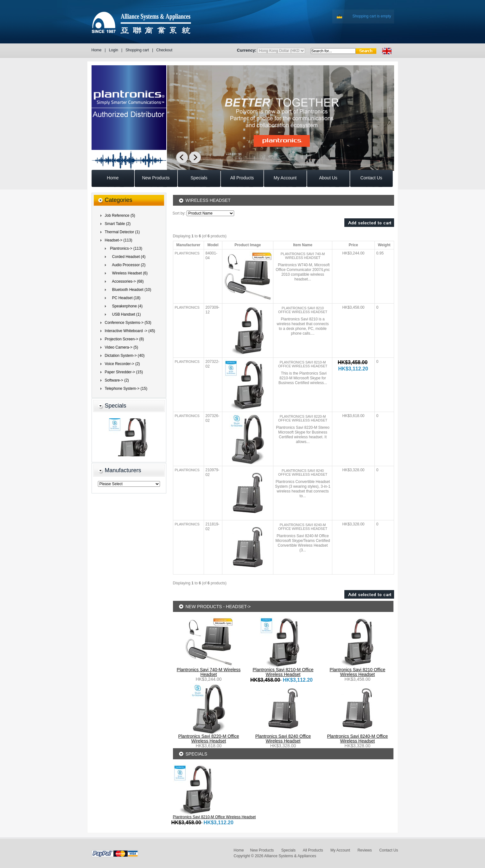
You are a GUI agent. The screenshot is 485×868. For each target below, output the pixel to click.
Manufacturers (123, 470)
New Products (262, 850)
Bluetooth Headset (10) (130, 290)
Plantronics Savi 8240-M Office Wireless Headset (303, 527)
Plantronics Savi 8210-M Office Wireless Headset (303, 364)
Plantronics (187, 253)
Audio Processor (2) (127, 265)
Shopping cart (137, 50)
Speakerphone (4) (125, 306)
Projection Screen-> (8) (124, 339)
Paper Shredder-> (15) (124, 372)
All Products (313, 850)
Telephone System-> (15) (126, 389)
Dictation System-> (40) (125, 356)
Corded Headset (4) (127, 257)
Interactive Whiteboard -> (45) (130, 331)
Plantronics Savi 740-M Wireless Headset (303, 256)
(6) (128, 273)
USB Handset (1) (124, 314)
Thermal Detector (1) (122, 232)
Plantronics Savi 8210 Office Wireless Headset (303, 310)
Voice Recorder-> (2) (122, 364)
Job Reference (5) (120, 215)
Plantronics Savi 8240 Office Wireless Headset (303, 473)
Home (97, 50)
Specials (116, 406)
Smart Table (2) (118, 224)
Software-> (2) (117, 380)
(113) (119, 240)
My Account (340, 850)
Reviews (364, 850)
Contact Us (389, 850)
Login (114, 50)
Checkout (164, 50)
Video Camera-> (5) (122, 347)
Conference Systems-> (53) (128, 323)
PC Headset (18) (124, 298)
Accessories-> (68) (126, 281)
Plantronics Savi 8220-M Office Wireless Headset (303, 418)
